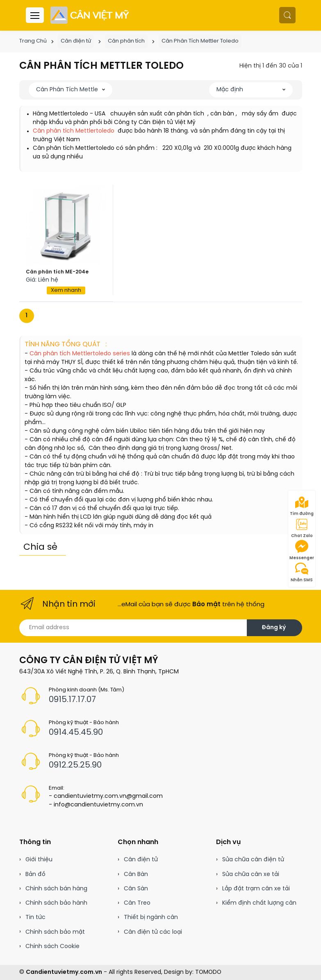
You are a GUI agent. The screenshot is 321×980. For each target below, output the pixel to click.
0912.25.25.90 (75, 765)
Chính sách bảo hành (56, 903)
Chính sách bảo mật (55, 932)
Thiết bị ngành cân (151, 918)
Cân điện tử (76, 41)
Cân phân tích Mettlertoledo (74, 131)
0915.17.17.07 (72, 700)
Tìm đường (302, 506)
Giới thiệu (39, 860)
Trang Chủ (33, 41)
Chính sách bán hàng (56, 889)
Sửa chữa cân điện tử (253, 860)
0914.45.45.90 (76, 733)
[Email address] (133, 628)
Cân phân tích (126, 41)
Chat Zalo (302, 528)
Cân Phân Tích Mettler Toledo (200, 41)
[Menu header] (35, 15)
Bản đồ (35, 875)
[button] (287, 15)
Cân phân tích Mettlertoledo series (79, 354)
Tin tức (35, 918)
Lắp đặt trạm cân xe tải (256, 889)
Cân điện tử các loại (153, 932)
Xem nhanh (66, 290)
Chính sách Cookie (52, 947)
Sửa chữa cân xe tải (251, 875)
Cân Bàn (136, 875)
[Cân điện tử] (90, 15)
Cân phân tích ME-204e (57, 272)
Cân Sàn (136, 889)
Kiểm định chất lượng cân (259, 903)
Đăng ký (274, 628)
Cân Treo (137, 903)
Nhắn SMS (302, 572)
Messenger (302, 550)
